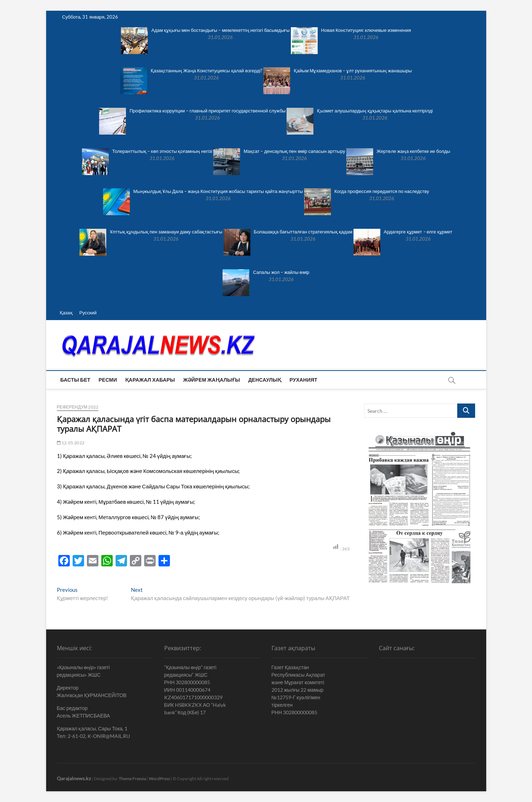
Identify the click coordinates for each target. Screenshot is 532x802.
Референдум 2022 (78, 407)
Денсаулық (265, 380)
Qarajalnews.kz (74, 778)
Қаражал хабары (150, 380)
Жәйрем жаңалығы (212, 380)
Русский (88, 313)
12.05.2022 (71, 443)
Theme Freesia (132, 779)
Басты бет (75, 380)
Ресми (108, 380)
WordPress (159, 779)
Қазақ (66, 313)
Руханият (303, 380)
